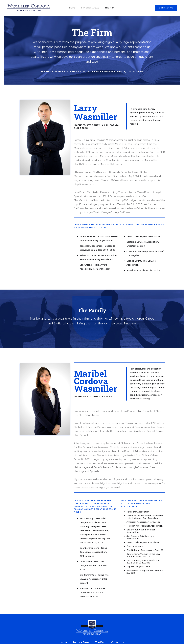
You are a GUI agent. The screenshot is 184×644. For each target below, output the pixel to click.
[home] (29, 8)
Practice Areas (90, 8)
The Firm (110, 8)
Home (72, 8)
